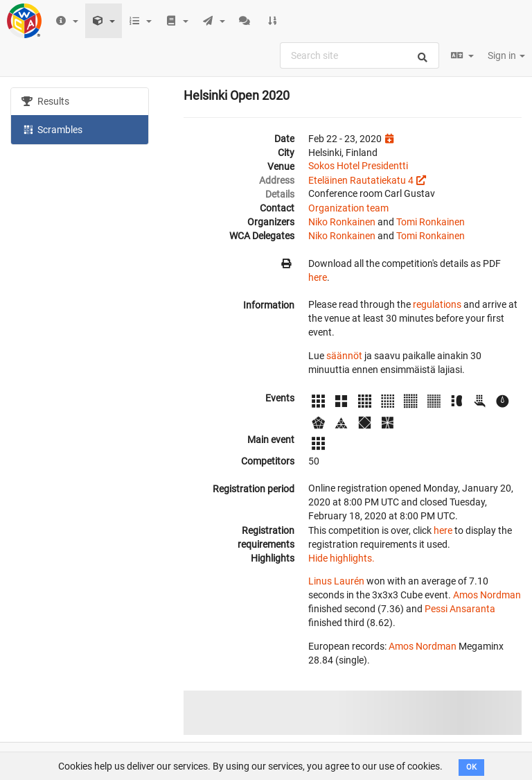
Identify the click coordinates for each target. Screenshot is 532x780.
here (318, 277)
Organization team (348, 208)
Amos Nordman (487, 595)
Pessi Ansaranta (460, 609)
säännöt (344, 356)
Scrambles (52, 129)
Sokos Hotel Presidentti (358, 166)
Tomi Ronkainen (431, 222)
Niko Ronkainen (342, 222)
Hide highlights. (342, 558)
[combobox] (360, 55)
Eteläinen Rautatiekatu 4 (361, 180)
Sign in (506, 55)
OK (471, 767)
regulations (437, 304)
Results (45, 101)
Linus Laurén (336, 581)
